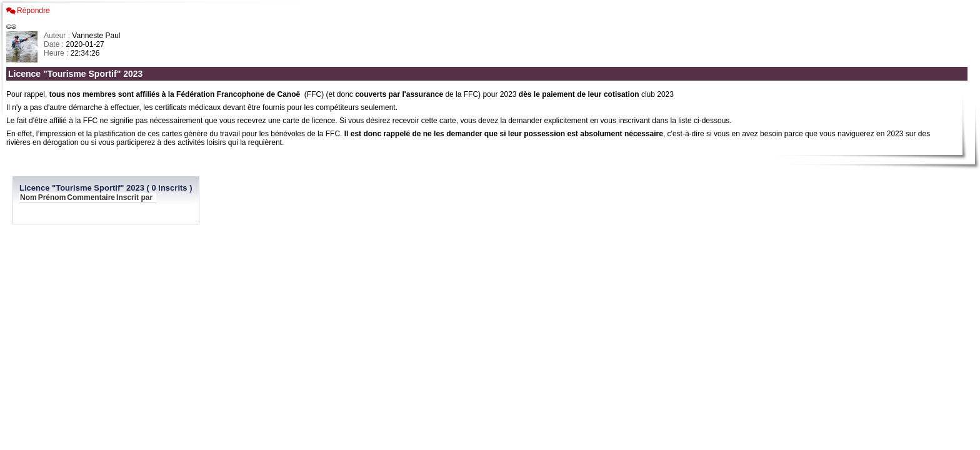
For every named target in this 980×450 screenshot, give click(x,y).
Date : (55, 44)
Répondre (33, 11)
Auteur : (58, 36)
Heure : (57, 53)
